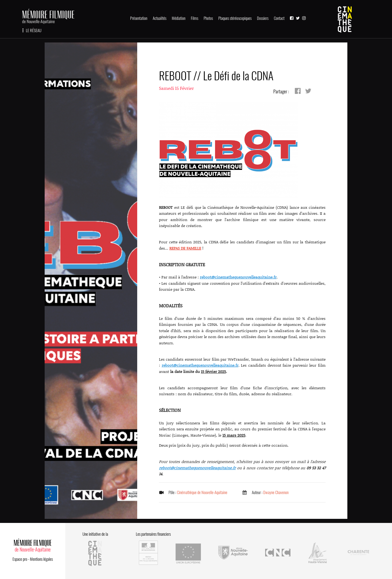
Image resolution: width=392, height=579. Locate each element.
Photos (208, 18)
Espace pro (20, 559)
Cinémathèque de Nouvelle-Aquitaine (202, 492)
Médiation (179, 18)
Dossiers (263, 18)
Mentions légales (41, 559)
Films (195, 18)
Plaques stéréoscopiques (235, 18)
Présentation (139, 18)
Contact (279, 18)
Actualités (160, 18)
